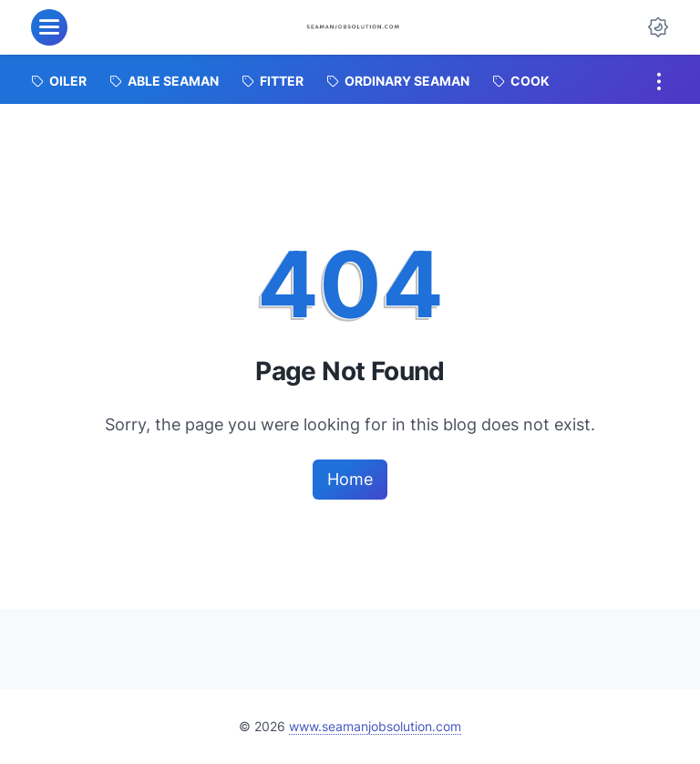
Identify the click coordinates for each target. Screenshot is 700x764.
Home (350, 479)
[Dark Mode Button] (658, 27)
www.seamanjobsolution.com (375, 726)
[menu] (49, 27)
